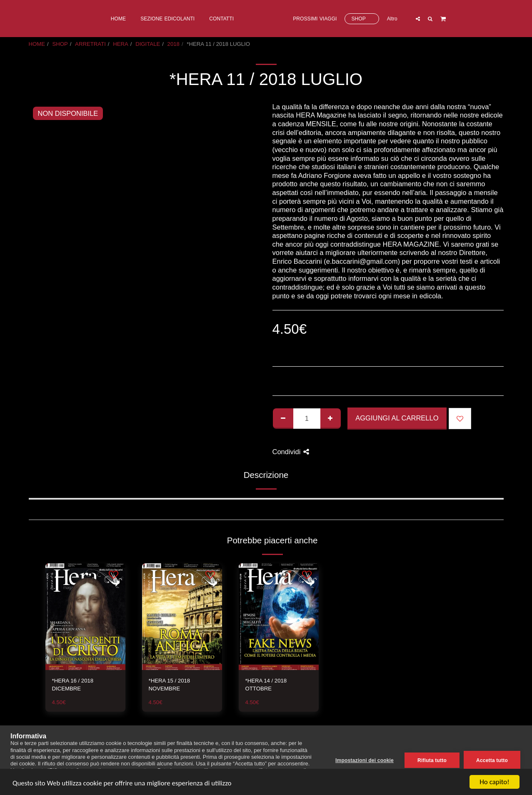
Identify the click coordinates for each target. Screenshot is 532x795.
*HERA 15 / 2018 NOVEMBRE (170, 685)
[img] (85, 617)
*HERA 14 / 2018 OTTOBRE (266, 685)
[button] (452, 19)
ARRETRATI (90, 44)
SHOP (60, 44)
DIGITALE (148, 44)
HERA (121, 44)
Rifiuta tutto (432, 760)
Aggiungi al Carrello (397, 418)
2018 (174, 44)
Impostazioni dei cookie (365, 760)
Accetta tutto (492, 760)
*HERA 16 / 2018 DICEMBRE (73, 685)
